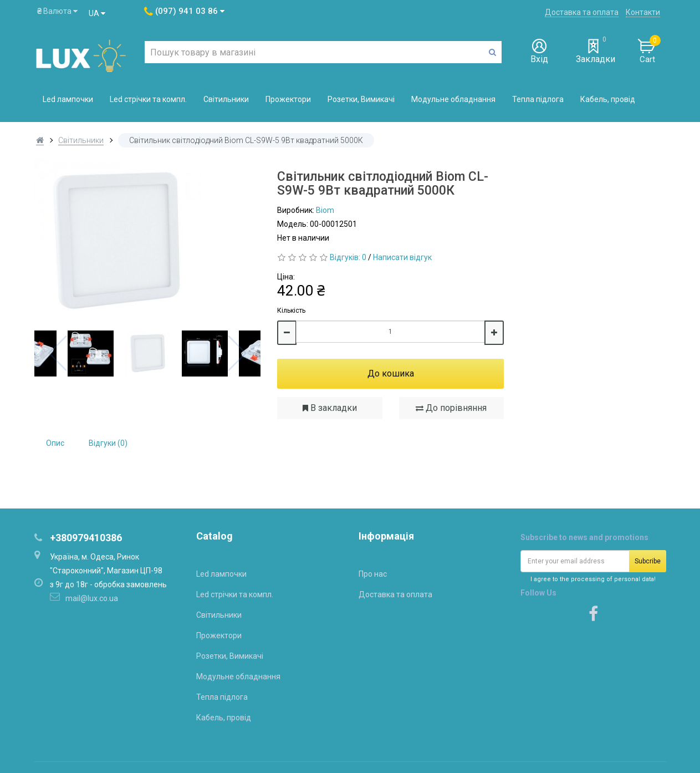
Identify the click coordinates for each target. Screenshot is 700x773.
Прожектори (288, 99)
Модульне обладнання (453, 99)
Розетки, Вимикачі (361, 99)
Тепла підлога (538, 99)
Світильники (226, 99)
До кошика (391, 373)
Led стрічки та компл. (148, 99)
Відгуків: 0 (348, 257)
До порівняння (451, 408)
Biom (325, 210)
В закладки (330, 408)
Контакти (643, 12)
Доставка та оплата (582, 12)
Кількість (291, 311)
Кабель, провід (608, 99)
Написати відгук (402, 257)
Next (237, 353)
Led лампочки (68, 99)
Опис (55, 443)
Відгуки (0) (108, 443)
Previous (58, 353)
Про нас (373, 574)
